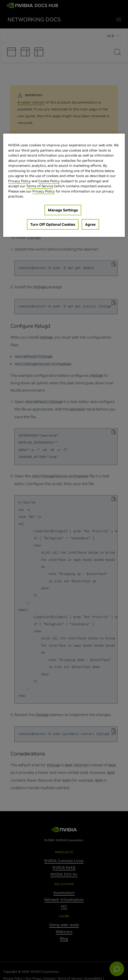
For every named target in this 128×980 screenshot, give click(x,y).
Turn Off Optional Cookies (53, 224)
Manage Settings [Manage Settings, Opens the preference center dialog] (63, 210)
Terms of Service (40, 186)
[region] (64, 185)
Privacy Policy (19, 181)
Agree (90, 224)
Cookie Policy (49, 181)
